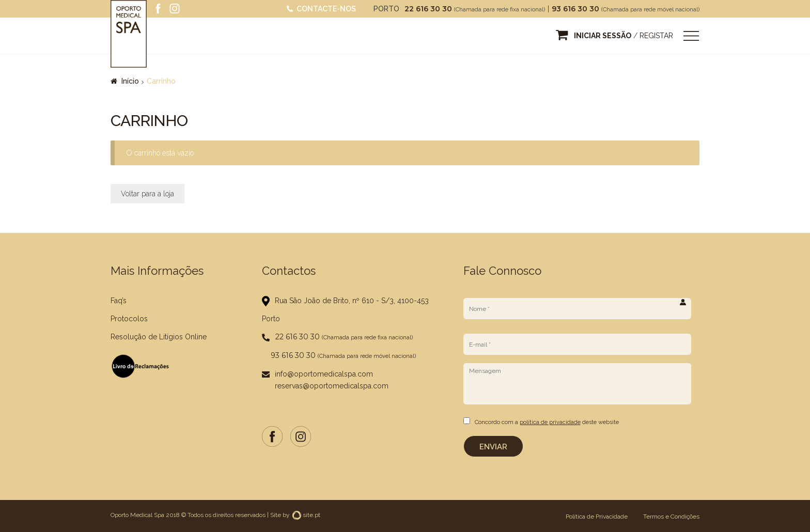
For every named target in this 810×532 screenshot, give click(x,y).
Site (276, 514)
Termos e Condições (671, 515)
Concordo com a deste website (547, 422)
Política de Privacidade (597, 515)
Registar (656, 36)
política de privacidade (550, 422)
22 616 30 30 (429, 9)
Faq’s (119, 301)
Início (130, 81)
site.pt (306, 514)
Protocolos (129, 319)
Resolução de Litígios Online (159, 337)
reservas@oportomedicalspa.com (332, 386)
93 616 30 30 (577, 9)
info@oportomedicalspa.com (324, 374)
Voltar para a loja (147, 194)
